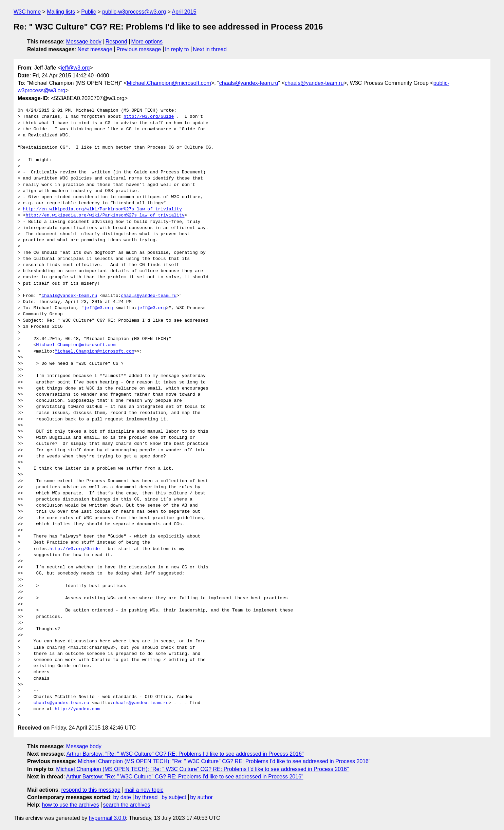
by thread (146, 797)
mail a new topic (144, 790)
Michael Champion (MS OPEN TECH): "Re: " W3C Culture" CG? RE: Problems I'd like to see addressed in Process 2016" (224, 761)
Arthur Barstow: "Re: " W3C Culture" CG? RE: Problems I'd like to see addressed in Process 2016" (185, 754)
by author (201, 797)
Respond (116, 42)
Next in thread (210, 49)
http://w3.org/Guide (149, 117)
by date (122, 797)
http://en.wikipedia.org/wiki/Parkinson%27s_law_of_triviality (102, 209)
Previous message (139, 49)
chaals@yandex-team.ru (249, 83)
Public (89, 12)
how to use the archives (71, 805)
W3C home (27, 12)
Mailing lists (61, 12)
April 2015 (184, 12)
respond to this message (91, 790)
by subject (174, 797)
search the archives (127, 805)
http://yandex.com (77, 709)
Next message (95, 49)
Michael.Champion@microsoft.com (169, 83)
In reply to (177, 49)
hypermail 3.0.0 (107, 818)
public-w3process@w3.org (134, 12)
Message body (84, 42)
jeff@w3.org (75, 68)
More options (147, 42)
